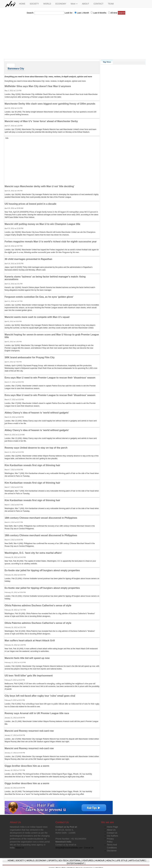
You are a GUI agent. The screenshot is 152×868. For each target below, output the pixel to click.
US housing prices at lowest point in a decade (31, 204)
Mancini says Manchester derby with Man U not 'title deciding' (39, 186)
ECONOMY (61, 4)
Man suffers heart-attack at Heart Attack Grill (30, 641)
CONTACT (98, 4)
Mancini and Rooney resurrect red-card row (29, 731)
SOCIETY (34, 4)
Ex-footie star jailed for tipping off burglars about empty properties (42, 570)
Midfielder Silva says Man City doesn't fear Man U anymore (38, 86)
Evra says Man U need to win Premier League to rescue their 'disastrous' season (50, 378)
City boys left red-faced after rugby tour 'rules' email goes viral (40, 696)
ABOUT (85, 4)
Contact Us (112, 833)
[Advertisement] (76, 38)
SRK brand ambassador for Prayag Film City (30, 357)
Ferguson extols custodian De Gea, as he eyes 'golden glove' (39, 297)
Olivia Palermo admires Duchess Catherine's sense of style (38, 605)
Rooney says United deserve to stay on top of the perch (36, 448)
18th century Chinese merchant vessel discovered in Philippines (41, 518)
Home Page (113, 827)
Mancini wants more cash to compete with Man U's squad (37, 317)
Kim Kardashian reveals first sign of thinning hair (32, 465)
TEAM (111, 4)
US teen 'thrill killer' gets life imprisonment (29, 676)
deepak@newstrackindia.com (69, 848)
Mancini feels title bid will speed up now (27, 658)
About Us (111, 830)
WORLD (47, 4)
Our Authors (113, 836)
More (74, 4)
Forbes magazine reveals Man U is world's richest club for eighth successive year (51, 242)
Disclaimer (112, 851)
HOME (22, 4)
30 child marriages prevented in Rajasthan (28, 259)
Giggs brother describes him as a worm (27, 766)
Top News (107, 62)
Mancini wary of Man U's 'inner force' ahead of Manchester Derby (41, 121)
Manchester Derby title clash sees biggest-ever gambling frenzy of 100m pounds (50, 104)
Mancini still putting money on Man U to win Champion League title (42, 224)
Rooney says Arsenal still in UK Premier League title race (37, 713)
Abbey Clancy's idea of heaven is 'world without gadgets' (37, 413)
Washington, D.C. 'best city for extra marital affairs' (33, 553)
